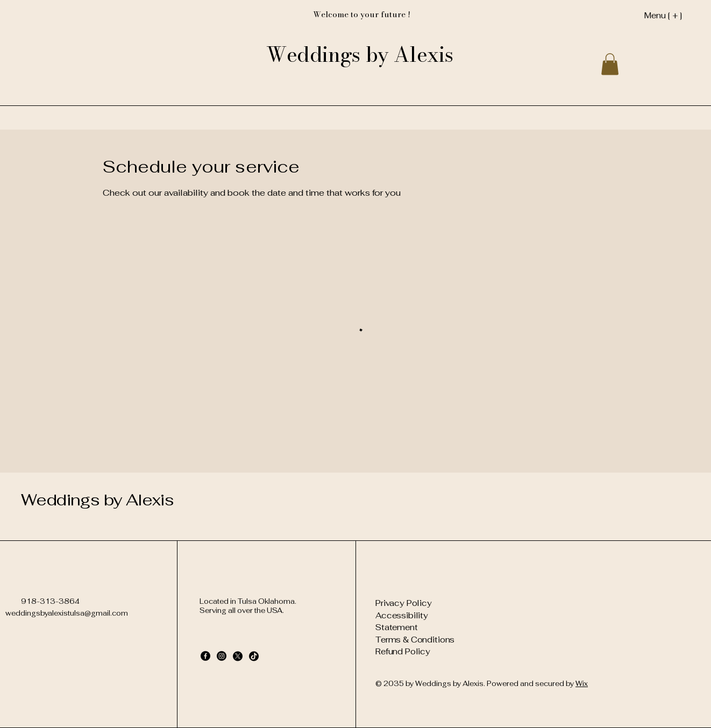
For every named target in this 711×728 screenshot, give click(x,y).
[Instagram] (222, 656)
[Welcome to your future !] (362, 15)
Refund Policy (403, 651)
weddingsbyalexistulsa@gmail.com (67, 613)
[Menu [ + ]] (646, 15)
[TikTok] (254, 656)
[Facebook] (205, 656)
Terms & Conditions (415, 640)
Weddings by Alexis (97, 500)
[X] (238, 656)
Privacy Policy (404, 603)
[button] (610, 64)
